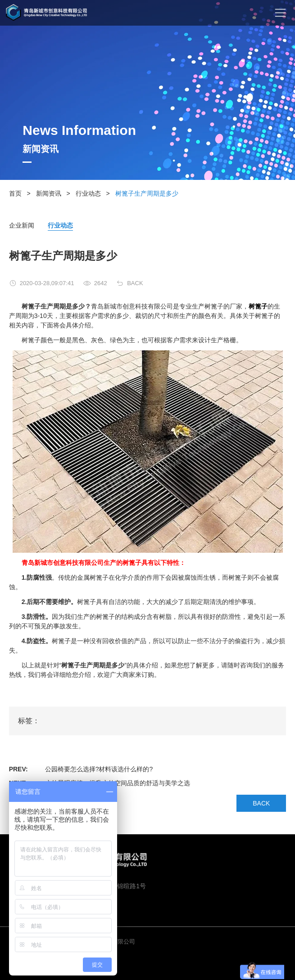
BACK (135, 283)
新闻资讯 (49, 193)
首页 (15, 193)
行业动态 (88, 193)
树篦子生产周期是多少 (147, 193)
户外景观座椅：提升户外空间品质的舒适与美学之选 (118, 783)
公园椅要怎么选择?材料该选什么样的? (99, 769)
